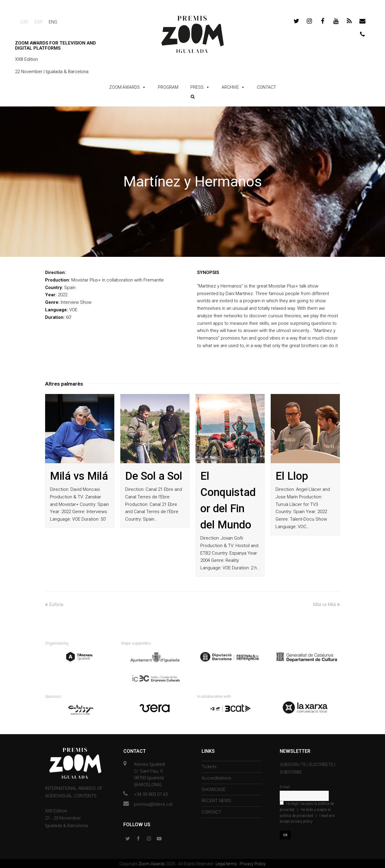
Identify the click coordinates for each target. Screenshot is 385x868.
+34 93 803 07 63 (151, 793)
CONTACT (266, 87)
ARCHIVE (230, 87)
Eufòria (54, 605)
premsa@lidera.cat (153, 803)
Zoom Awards (152, 863)
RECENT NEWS (216, 800)
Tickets (209, 766)
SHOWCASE (214, 788)
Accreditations (216, 777)
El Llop (292, 476)
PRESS (197, 87)
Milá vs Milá (79, 476)
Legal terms (227, 863)
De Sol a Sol (154, 476)
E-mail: (285, 786)
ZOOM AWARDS (125, 87)
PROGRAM (168, 87)
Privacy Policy (253, 863)
